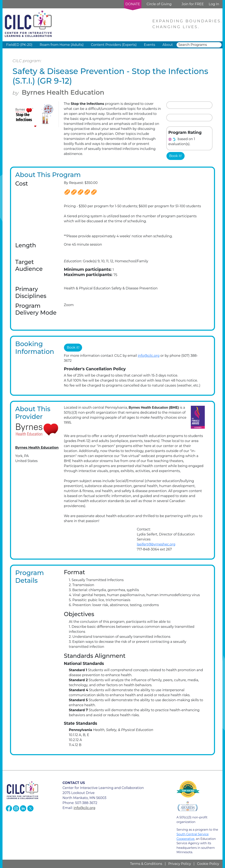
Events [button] (150, 45)
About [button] (168, 45)
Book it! (176, 156)
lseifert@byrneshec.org (156, 544)
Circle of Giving (159, 4)
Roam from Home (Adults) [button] (62, 45)
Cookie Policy (208, 864)
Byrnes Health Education (63, 92)
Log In (214, 4)
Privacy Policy (180, 864)
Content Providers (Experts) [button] (114, 45)
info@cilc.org (149, 356)
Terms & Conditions (146, 864)
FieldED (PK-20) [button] (19, 45)
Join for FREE (192, 4)
